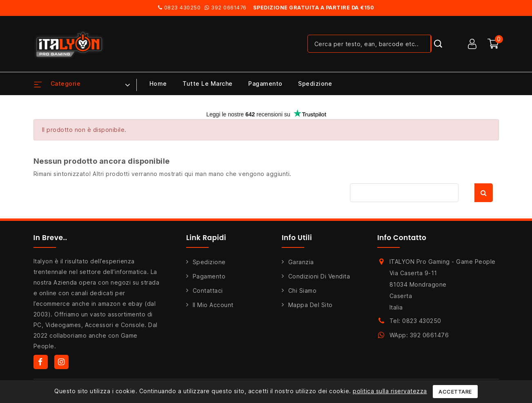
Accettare (455, 392)
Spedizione (315, 83)
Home (158, 83)
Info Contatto (402, 238)
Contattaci (208, 291)
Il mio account (213, 305)
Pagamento (265, 83)
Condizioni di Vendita (319, 276)
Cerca (484, 193)
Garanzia (301, 262)
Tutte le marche (208, 83)
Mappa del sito (311, 305)
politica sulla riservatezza (390, 391)
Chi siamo (303, 291)
